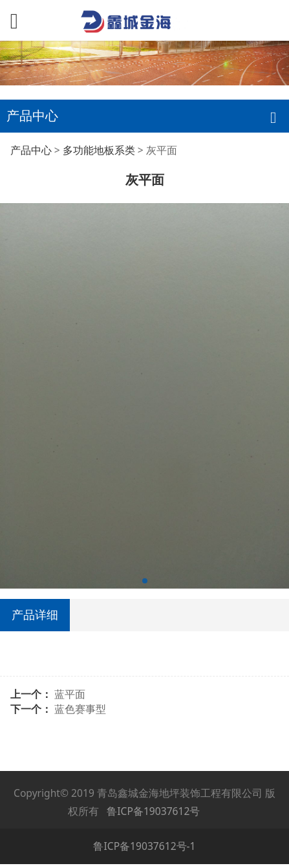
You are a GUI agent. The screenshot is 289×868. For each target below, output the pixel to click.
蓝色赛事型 (80, 709)
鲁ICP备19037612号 (153, 811)
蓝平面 (70, 694)
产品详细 (35, 614)
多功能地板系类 (99, 150)
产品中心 (31, 150)
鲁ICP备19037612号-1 (144, 846)
